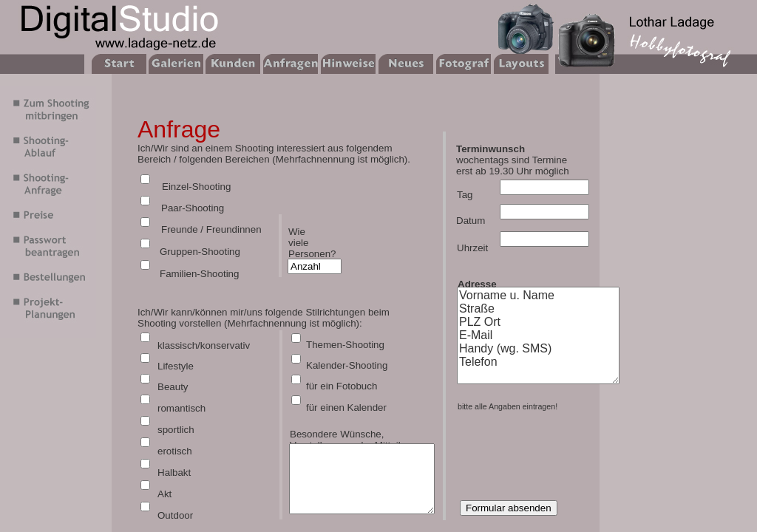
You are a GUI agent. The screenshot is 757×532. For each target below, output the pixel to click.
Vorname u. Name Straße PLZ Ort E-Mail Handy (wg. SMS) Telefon (538, 335)
